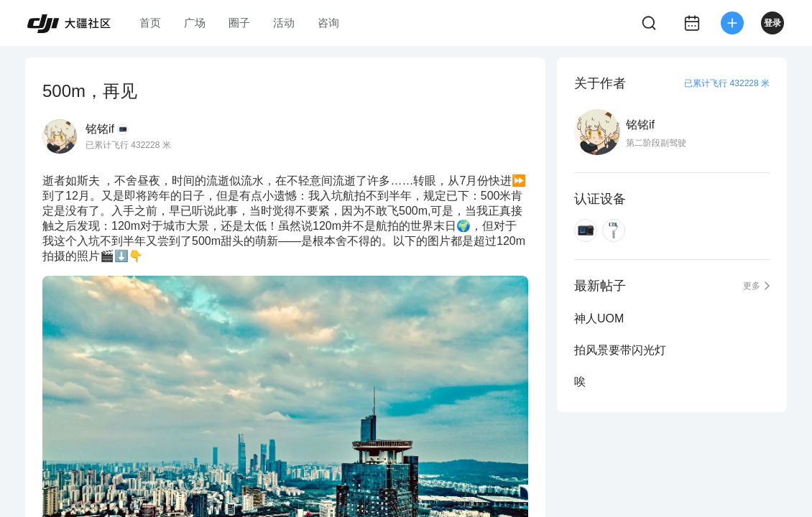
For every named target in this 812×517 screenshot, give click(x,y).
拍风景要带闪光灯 (620, 350)
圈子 (239, 23)
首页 (150, 23)
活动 (284, 23)
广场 (195, 23)
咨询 (328, 23)
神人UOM (599, 318)
